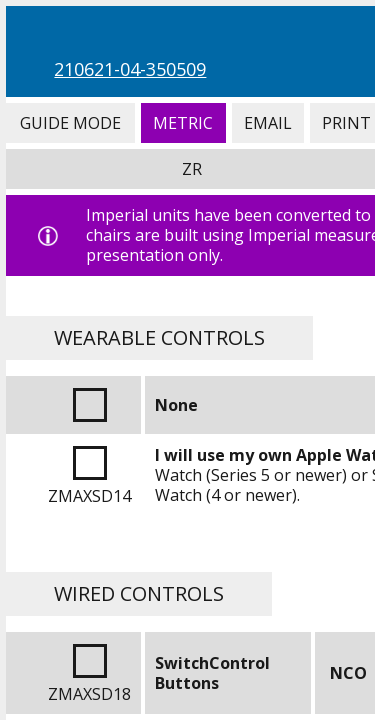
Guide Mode (70, 123)
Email (268, 123)
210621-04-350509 (130, 69)
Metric (183, 123)
